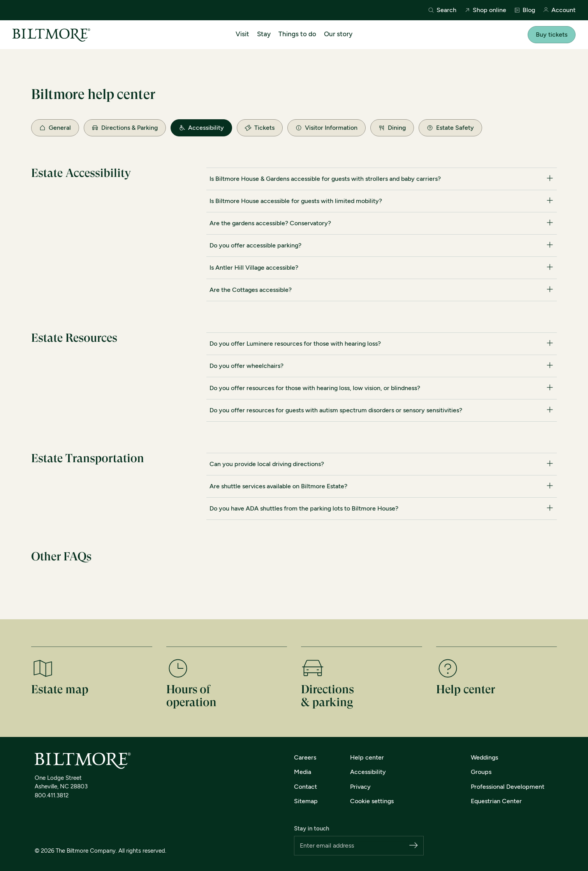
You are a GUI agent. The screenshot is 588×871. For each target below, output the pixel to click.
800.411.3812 (52, 795)
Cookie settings (372, 801)
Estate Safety (450, 128)
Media (303, 772)
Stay (264, 34)
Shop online (485, 10)
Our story (338, 34)
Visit (242, 34)
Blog (525, 10)
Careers (305, 757)
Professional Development (508, 787)
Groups (481, 772)
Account (559, 10)
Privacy (360, 787)
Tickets (259, 127)
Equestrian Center (496, 801)
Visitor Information (327, 128)
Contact (305, 787)
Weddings (484, 757)
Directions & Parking (125, 128)
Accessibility (201, 128)
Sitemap (306, 801)
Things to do (297, 34)
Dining (392, 128)
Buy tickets (552, 34)
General (55, 128)
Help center (367, 757)
